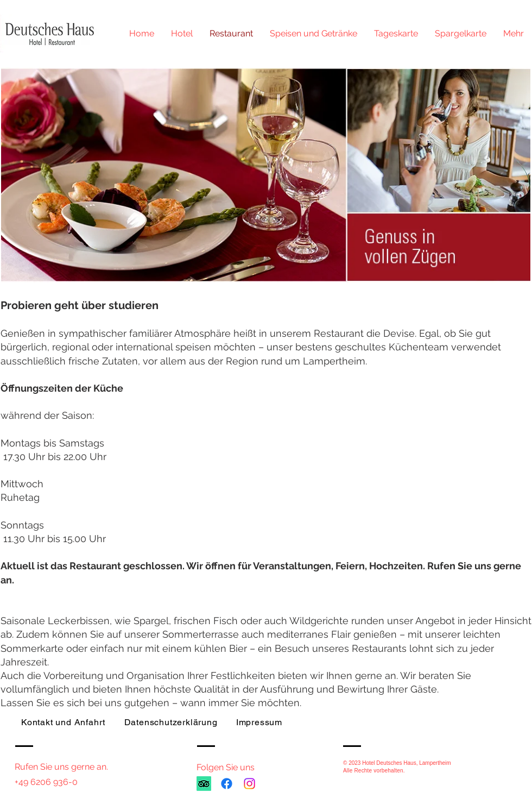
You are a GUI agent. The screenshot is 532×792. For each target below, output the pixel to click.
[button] (313, 34)
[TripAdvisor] (204, 784)
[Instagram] (249, 784)
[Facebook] (227, 784)
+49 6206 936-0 (46, 782)
